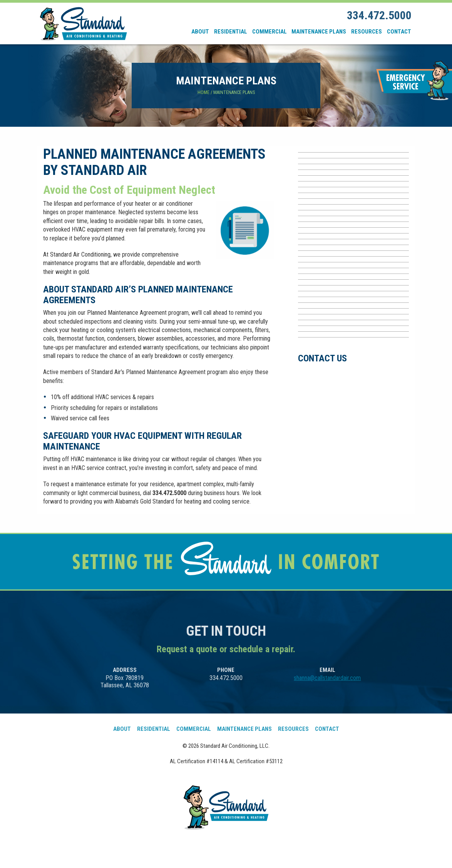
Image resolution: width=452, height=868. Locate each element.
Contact (399, 32)
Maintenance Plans (319, 32)
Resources (367, 32)
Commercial (270, 32)
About (200, 32)
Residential (231, 32)
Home (203, 92)
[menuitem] (200, 32)
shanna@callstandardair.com (327, 678)
